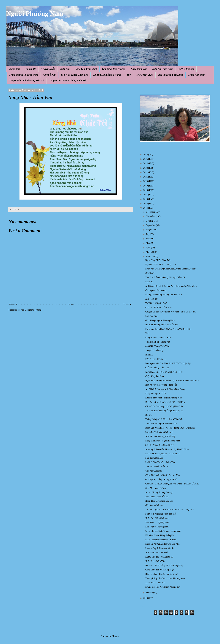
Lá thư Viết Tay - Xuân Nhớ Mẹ (159, 557)
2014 (146, 208)
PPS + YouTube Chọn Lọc (74, 75)
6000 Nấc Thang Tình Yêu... (158, 346)
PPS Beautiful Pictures (155, 359)
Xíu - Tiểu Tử (151, 299)
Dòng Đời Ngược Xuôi (156, 394)
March (149, 252)
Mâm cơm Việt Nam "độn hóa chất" (161, 514)
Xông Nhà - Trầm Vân (155, 583)
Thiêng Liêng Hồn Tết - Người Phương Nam (165, 578)
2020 (146, 181)
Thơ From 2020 (145, 75)
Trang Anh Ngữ (196, 75)
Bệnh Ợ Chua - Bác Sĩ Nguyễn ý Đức (162, 574)
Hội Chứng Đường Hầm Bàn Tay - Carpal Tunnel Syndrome (172, 381)
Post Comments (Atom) (31, 310)
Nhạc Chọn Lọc (139, 69)
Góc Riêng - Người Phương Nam (160, 320)
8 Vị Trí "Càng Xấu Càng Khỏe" (160, 445)
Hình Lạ (149, 355)
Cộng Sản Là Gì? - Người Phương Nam (163, 475)
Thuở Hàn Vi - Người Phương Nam (161, 424)
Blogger (115, 636)
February (150, 256)
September (151, 225)
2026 (146, 155)
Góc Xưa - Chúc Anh (155, 505)
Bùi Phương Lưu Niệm (170, 75)
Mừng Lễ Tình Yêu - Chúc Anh (159, 432)
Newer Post (14, 305)
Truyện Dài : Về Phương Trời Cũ (27, 81)
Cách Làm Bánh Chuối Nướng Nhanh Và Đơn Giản (168, 329)
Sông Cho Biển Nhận (155, 351)
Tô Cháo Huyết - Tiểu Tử (157, 467)
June (148, 239)
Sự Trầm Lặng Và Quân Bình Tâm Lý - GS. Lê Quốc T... (170, 510)
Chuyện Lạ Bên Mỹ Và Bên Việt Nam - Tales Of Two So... (171, 312)
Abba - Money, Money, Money (159, 492)
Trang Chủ (15, 69)
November (151, 216)
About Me (31, 69)
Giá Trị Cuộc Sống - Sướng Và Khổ (161, 479)
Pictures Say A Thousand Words (159, 548)
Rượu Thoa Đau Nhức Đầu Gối (159, 501)
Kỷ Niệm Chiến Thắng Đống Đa (160, 535)
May (148, 243)
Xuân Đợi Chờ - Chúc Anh (157, 518)
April (148, 248)
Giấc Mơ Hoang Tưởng (156, 488)
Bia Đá (148, 415)
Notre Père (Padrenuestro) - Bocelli (161, 540)
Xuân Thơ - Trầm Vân (155, 561)
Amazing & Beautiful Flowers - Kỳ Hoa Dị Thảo (167, 449)
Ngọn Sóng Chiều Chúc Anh (158, 260)
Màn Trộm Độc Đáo (154, 458)
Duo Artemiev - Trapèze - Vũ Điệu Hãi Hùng (165, 402)
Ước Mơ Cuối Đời (154, 471)
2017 (146, 195)
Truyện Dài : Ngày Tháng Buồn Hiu (68, 81)
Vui (147, 333)
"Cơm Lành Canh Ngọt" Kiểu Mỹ (160, 436)
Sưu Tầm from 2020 (86, 69)
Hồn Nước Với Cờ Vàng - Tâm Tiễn (161, 385)
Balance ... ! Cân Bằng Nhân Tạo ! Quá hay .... (166, 565)
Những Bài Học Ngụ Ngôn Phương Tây (163, 587)
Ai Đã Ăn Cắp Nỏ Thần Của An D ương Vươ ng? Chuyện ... (171, 286)
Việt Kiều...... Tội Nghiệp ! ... (158, 522)
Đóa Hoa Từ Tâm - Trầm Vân (158, 308)
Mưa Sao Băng (152, 316)
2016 (146, 199)
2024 (146, 163)
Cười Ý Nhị (49, 75)
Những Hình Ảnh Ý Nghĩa (107, 75)
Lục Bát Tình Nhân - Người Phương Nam (164, 398)
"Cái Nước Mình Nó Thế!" (157, 553)
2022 (146, 172)
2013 (146, 598)
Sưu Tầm (65, 69)
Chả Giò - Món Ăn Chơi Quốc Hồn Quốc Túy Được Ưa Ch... (172, 484)
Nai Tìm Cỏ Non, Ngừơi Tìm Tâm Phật (163, 454)
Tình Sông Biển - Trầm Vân (158, 342)
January (150, 593)
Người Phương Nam (35, 14)
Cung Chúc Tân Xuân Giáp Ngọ (159, 570)
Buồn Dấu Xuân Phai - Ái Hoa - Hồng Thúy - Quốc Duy (170, 428)
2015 (146, 204)
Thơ (129, 75)
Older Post (128, 305)
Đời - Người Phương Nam (157, 527)
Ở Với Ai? (150, 273)
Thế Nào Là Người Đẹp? (156, 303)
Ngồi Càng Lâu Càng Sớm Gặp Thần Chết (164, 372)
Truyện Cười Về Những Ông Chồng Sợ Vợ (164, 411)
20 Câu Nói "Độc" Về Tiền (157, 497)
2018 (146, 190)
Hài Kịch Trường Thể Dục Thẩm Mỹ (162, 325)
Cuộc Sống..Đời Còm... (156, 376)
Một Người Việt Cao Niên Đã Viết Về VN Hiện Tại (168, 363)
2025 (146, 159)
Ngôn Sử (149, 282)
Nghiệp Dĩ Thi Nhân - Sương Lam (161, 265)
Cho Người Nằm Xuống (156, 290)
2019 (146, 186)
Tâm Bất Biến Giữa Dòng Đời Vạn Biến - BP (165, 277)
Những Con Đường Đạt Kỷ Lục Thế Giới (164, 295)
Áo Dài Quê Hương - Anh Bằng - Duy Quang (165, 389)
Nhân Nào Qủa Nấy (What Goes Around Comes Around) (170, 269)
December (151, 212)
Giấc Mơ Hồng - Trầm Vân (157, 368)
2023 (146, 168)
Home (71, 305)
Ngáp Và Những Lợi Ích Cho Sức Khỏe (163, 544)
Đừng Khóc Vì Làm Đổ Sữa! (158, 338)
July (148, 234)
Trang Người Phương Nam (24, 75)
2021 (146, 177)
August (149, 230)
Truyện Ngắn (48, 69)
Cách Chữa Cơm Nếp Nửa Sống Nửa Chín (164, 406)
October (150, 221)
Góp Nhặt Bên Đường (114, 69)
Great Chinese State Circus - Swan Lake (163, 531)
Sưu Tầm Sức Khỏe (163, 69)
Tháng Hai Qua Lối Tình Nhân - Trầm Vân (164, 419)
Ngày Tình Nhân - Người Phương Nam (163, 441)
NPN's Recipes (186, 69)
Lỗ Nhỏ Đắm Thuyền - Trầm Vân (160, 462)
